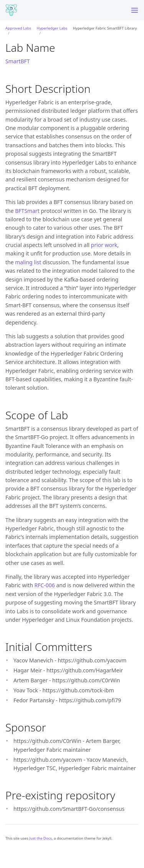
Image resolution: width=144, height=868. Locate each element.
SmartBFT (18, 61)
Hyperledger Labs (52, 28)
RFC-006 (44, 585)
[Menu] (135, 10)
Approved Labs (18, 28)
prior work (104, 245)
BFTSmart (27, 211)
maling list (28, 262)
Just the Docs (41, 838)
